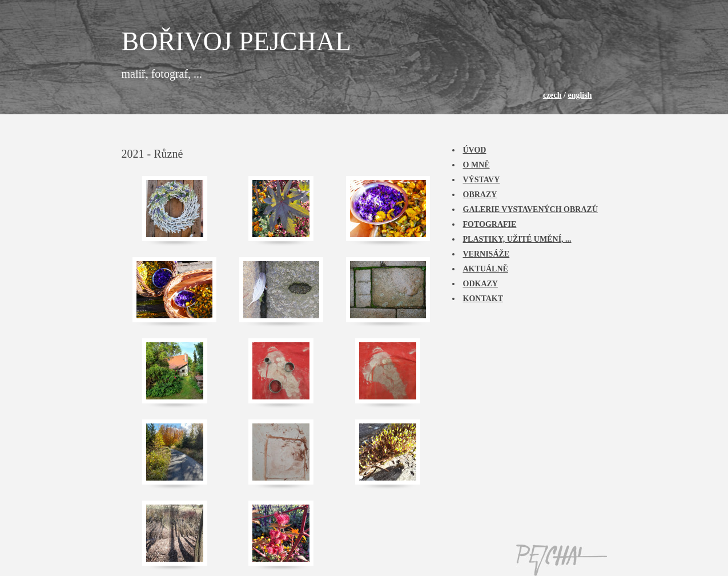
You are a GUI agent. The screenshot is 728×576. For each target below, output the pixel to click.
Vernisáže (486, 254)
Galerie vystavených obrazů (531, 209)
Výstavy (482, 180)
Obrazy (480, 195)
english (580, 95)
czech (552, 95)
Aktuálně (486, 269)
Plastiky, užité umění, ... (517, 239)
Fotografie (490, 224)
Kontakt (483, 299)
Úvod (475, 150)
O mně (476, 165)
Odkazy (480, 284)
